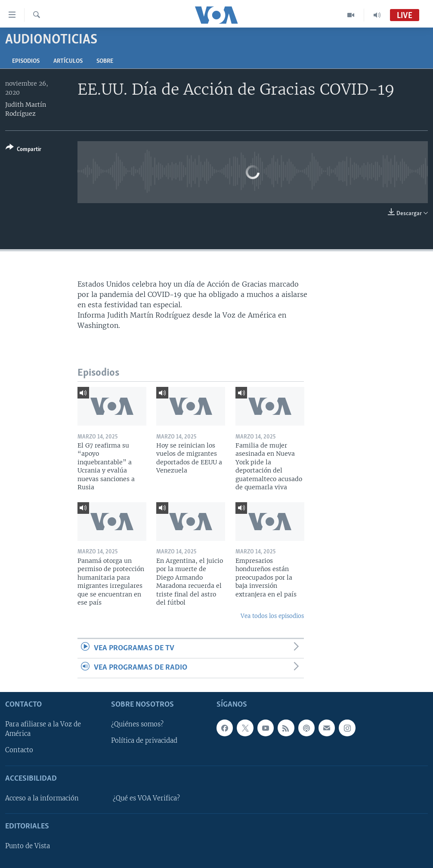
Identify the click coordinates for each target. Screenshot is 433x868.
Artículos (68, 61)
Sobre (105, 61)
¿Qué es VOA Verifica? (146, 798)
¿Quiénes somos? (137, 724)
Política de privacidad (144, 741)
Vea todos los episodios (272, 616)
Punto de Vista (28, 846)
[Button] (23, 150)
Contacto (19, 750)
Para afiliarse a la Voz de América (43, 729)
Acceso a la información (42, 798)
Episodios (26, 61)
